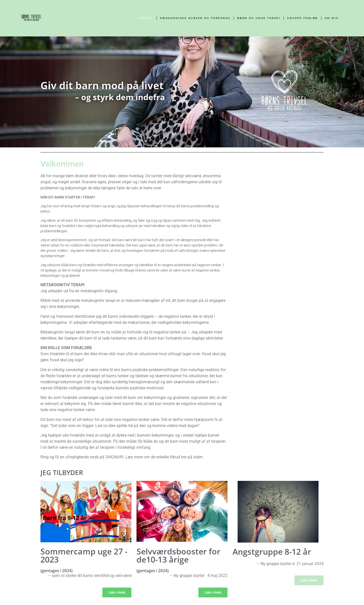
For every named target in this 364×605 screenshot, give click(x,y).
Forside (145, 18)
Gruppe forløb (302, 18)
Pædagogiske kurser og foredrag (195, 18)
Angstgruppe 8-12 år (272, 552)
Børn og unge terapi (259, 18)
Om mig (332, 18)
